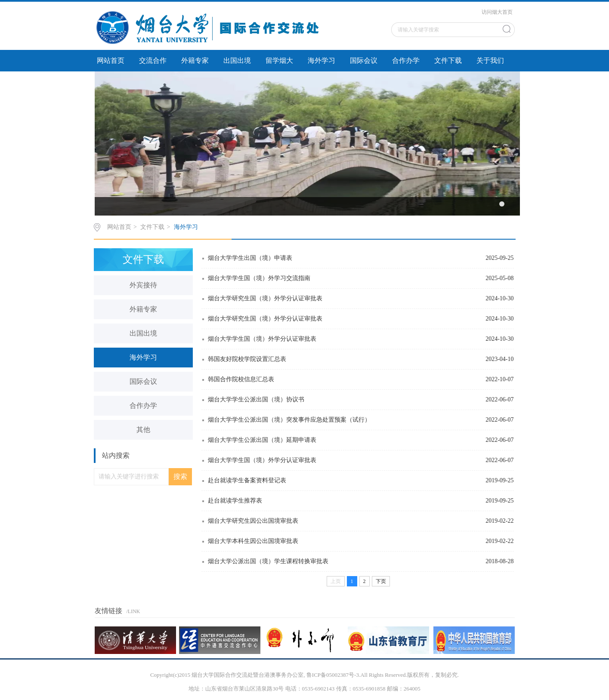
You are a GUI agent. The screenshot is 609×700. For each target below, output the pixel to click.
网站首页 (111, 60)
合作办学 (406, 60)
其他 (143, 430)
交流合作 (153, 60)
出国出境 (237, 60)
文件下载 (448, 60)
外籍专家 (195, 60)
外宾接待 (143, 285)
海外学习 (322, 60)
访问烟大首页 (497, 12)
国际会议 (364, 60)
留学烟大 (279, 60)
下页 (381, 581)
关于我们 (490, 60)
